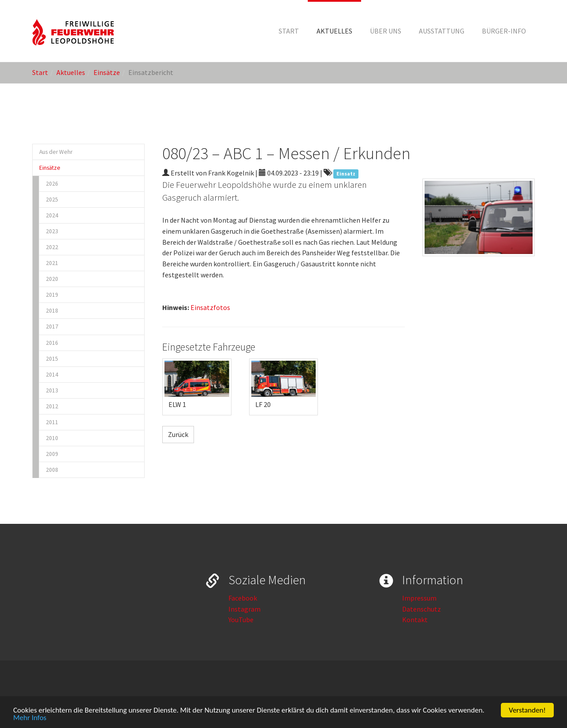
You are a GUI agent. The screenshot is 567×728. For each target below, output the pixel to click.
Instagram (244, 609)
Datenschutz (422, 609)
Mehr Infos (30, 719)
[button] (334, 31)
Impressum (419, 598)
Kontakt (415, 620)
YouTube (241, 620)
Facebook (243, 598)
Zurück (178, 434)
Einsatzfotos (210, 307)
